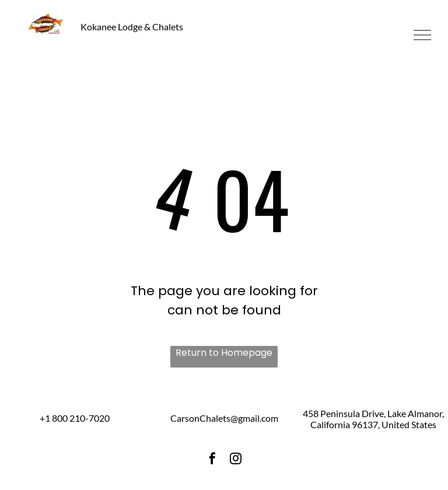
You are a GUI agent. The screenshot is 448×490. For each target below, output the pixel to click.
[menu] (422, 35)
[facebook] (212, 460)
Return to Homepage (224, 353)
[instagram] (236, 460)
